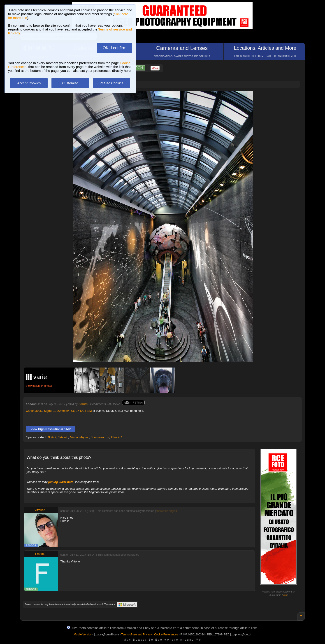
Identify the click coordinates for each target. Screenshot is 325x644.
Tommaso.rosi (100, 437)
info (285, 595)
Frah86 (83, 404)
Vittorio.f (116, 437)
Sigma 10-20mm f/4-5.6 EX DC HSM (68, 411)
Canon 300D (34, 411)
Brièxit (52, 437)
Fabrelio (63, 437)
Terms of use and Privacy (137, 635)
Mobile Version (83, 635)
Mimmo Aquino (80, 437)
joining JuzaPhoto (61, 482)
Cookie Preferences (166, 635)
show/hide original (167, 511)
